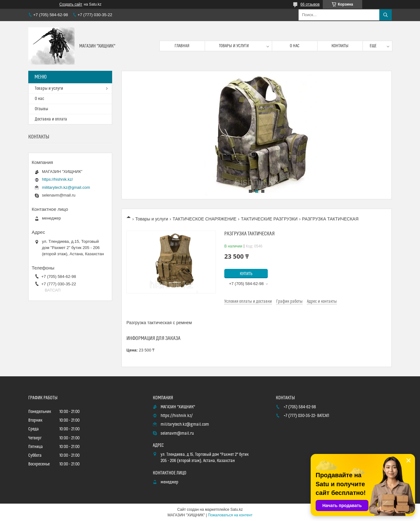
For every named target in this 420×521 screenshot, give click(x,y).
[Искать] (386, 15)
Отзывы (41, 109)
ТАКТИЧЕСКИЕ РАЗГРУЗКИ (269, 219)
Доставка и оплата (51, 119)
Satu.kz (236, 510)
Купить (246, 274)
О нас (295, 46)
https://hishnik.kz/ (57, 179)
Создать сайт (71, 4)
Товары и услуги (234, 46)
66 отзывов (310, 4)
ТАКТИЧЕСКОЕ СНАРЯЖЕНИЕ (205, 219)
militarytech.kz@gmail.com (66, 187)
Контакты (340, 46)
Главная (182, 46)
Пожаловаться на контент (230, 515)
